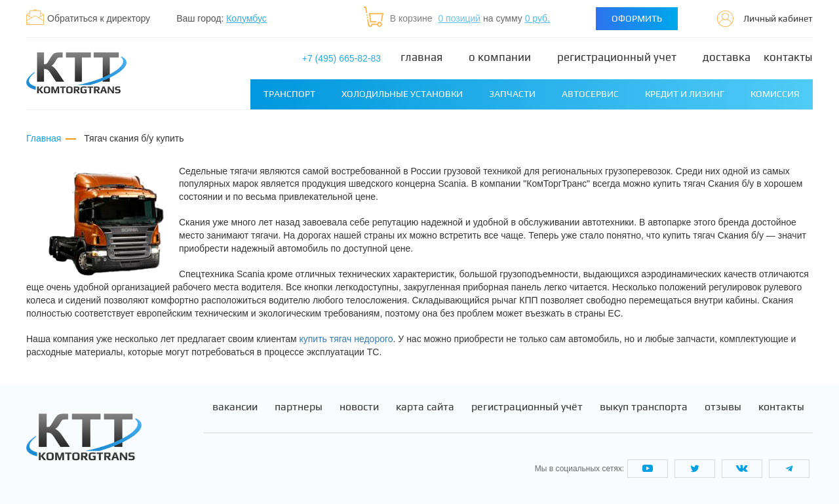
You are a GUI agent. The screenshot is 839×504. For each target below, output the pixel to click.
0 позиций (459, 18)
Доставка (727, 57)
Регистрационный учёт (527, 407)
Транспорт (289, 94)
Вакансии (235, 407)
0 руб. (537, 18)
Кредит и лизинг (685, 94)
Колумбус (246, 18)
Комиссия (775, 94)
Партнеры (299, 407)
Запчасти (512, 94)
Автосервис (590, 94)
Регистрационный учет (617, 57)
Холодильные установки (402, 94)
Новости (359, 407)
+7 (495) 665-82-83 (341, 58)
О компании (500, 57)
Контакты (788, 57)
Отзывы (723, 407)
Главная (421, 57)
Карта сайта (425, 407)
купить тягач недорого (346, 339)
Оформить (637, 18)
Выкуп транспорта (644, 407)
